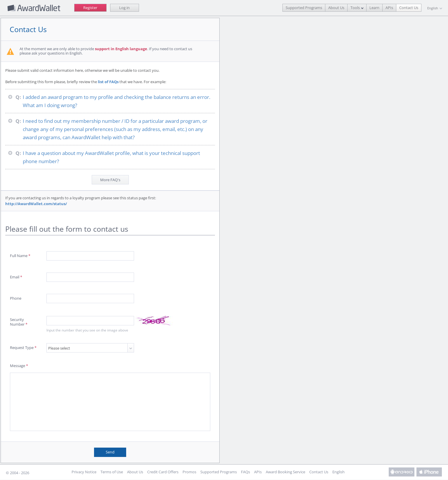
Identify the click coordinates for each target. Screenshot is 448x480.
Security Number (20, 322)
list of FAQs (109, 82)
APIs (389, 8)
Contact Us (409, 8)
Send (111, 452)
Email (17, 277)
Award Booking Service (285, 472)
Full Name (21, 256)
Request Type (24, 348)
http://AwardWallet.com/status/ (37, 204)
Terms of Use (112, 472)
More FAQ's (111, 180)
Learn (374, 8)
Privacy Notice (84, 472)
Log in (124, 8)
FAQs (245, 472)
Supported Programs (304, 8)
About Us (336, 8)
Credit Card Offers (163, 472)
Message (20, 366)
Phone (17, 298)
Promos (189, 472)
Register (90, 8)
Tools (355, 8)
